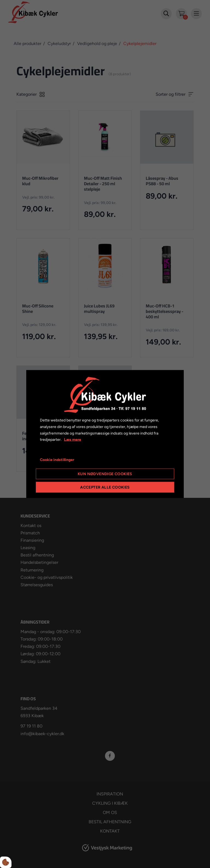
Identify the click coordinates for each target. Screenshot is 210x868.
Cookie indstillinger (57, 460)
